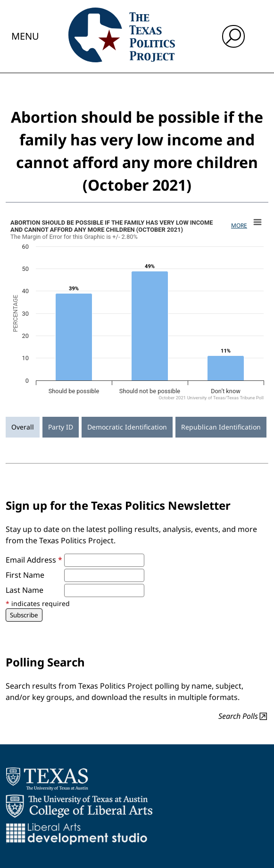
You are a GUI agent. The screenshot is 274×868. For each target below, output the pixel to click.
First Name (25, 575)
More (239, 225)
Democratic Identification (127, 427)
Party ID (61, 427)
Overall (23, 427)
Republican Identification (221, 427)
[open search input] (233, 36)
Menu (25, 36)
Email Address (34, 560)
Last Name (25, 590)
